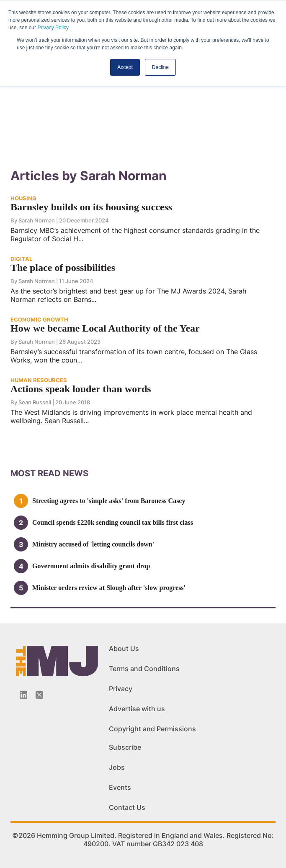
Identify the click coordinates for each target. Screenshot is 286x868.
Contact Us (127, 807)
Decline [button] (160, 67)
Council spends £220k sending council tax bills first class (113, 522)
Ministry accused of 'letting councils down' (93, 544)
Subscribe (125, 747)
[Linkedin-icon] (23, 695)
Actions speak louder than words (81, 389)
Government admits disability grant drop (91, 566)
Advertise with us (137, 709)
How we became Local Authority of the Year (105, 328)
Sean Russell (35, 402)
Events (120, 787)
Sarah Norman (37, 220)
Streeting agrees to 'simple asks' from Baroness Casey (109, 501)
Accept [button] (125, 67)
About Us (124, 648)
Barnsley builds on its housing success (91, 207)
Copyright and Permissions (152, 729)
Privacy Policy (53, 28)
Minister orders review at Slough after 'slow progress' (109, 588)
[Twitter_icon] (39, 695)
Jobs (117, 767)
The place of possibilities (63, 268)
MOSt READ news (49, 473)
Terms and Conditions (144, 669)
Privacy (121, 689)
